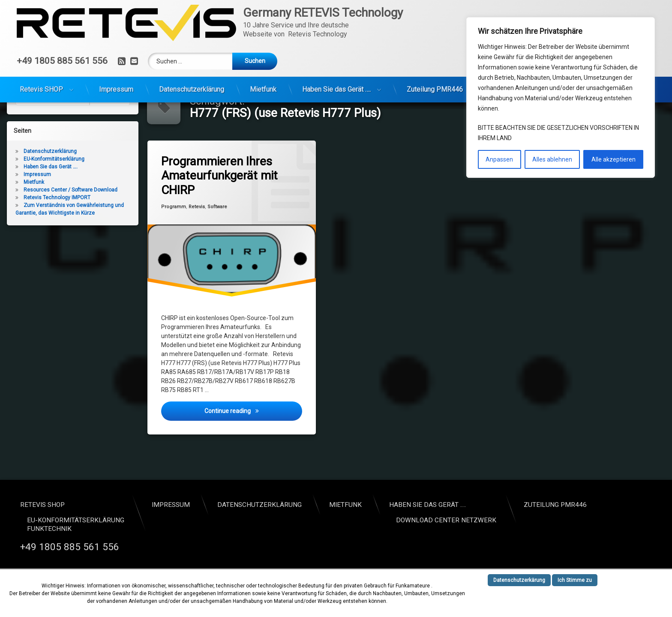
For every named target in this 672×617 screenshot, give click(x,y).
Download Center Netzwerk (446, 520)
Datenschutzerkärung (519, 580)
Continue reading (253, 441)
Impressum (116, 89)
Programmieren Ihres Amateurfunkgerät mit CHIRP (219, 207)
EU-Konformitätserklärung (54, 190)
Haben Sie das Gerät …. (336, 89)
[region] (561, 97)
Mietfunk (263, 89)
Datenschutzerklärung (192, 89)
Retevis (197, 238)
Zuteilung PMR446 (435, 89)
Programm (174, 238)
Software (217, 238)
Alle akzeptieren (613, 159)
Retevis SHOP (41, 89)
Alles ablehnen (552, 159)
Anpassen (499, 159)
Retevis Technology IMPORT (57, 228)
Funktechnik (49, 529)
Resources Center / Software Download (70, 221)
